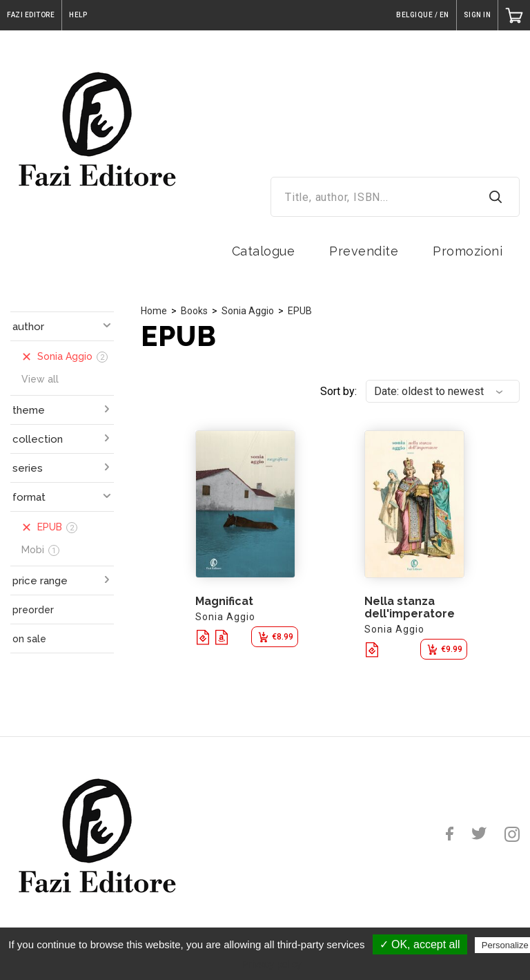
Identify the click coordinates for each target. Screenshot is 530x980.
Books (194, 311)
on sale (29, 639)
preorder (33, 610)
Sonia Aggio (248, 311)
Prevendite (364, 251)
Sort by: (338, 391)
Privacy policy (272, 964)
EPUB (300, 311)
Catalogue (264, 251)
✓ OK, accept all (420, 944)
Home (154, 311)
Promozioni (468, 251)
